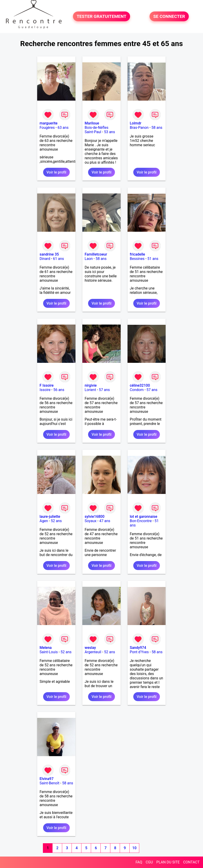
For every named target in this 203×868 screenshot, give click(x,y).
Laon (89, 259)
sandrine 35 (49, 254)
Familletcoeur (96, 254)
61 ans (58, 259)
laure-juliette (50, 517)
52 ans (56, 521)
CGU (149, 862)
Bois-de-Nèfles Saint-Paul (96, 130)
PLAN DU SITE (168, 862)
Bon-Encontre (141, 521)
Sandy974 (138, 648)
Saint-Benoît (49, 783)
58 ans (157, 128)
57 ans (104, 390)
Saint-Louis (49, 652)
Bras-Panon (139, 128)
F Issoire (46, 385)
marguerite (48, 123)
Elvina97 (46, 779)
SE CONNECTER (169, 16)
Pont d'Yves (139, 652)
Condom (137, 390)
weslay (90, 648)
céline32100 (140, 385)
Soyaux (90, 521)
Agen (44, 521)
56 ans (59, 390)
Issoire (45, 390)
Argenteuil (93, 652)
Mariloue (92, 123)
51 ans (153, 259)
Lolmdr (136, 123)
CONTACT (191, 862)
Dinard (45, 259)
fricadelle (138, 254)
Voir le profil (56, 172)
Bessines (137, 259)
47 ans (105, 521)
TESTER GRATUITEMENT (101, 16)
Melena (46, 648)
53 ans (109, 132)
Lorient (90, 390)
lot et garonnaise (144, 517)
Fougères (47, 128)
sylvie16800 (95, 517)
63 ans (63, 128)
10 (134, 848)
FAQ (139, 862)
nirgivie (91, 385)
